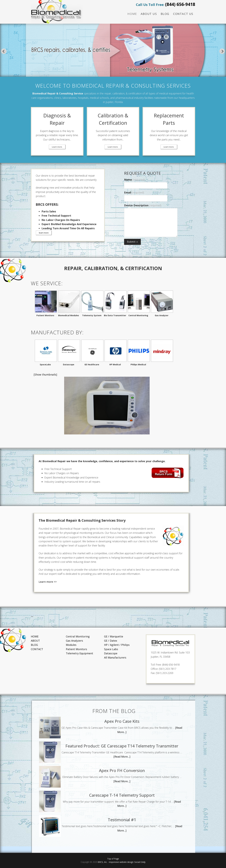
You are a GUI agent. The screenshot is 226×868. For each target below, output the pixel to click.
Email (134, 192)
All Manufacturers (115, 657)
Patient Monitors (76, 649)
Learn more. (57, 147)
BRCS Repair (57, 12)
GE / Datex (111, 641)
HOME (35, 636)
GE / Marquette (114, 636)
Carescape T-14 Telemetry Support (122, 795)
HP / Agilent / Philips (117, 645)
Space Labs (111, 649)
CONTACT (37, 649)
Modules (71, 645)
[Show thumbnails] (45, 375)
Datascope (111, 653)
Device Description (143, 205)
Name (134, 180)
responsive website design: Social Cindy (127, 862)
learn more (44, 233)
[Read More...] (122, 757)
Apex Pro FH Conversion (122, 770)
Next (222, 51)
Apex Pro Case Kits (122, 721)
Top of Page (113, 859)
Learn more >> (48, 582)
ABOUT (35, 641)
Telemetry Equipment (79, 653)
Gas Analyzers (74, 641)
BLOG (34, 645)
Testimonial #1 (122, 820)
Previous (4, 51)
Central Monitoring (78, 636)
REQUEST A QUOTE (142, 173)
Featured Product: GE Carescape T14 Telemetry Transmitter (122, 746)
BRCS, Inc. (103, 862)
